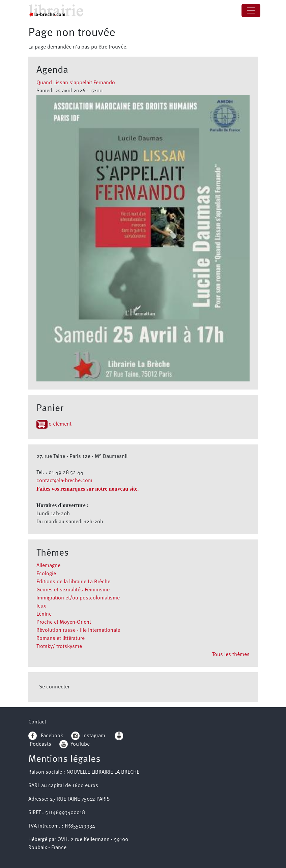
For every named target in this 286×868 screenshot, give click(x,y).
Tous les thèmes (231, 655)
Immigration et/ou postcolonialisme (78, 598)
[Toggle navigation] (251, 10)
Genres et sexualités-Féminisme (73, 590)
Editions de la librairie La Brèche (73, 582)
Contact (37, 722)
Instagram (88, 736)
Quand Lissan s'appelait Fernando (76, 83)
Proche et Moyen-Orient (64, 622)
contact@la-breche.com (64, 481)
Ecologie (46, 574)
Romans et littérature (61, 639)
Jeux (41, 606)
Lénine (44, 614)
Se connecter (54, 687)
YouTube (80, 744)
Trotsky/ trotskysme (59, 647)
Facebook (46, 736)
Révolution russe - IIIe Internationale (78, 630)
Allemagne (48, 566)
